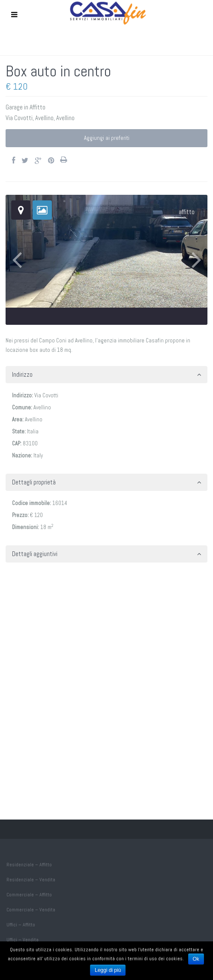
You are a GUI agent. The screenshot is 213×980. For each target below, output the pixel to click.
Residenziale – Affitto (29, 865)
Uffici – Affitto (21, 925)
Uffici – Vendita (22, 940)
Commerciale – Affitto (29, 895)
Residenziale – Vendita (31, 880)
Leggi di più (108, 970)
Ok (196, 959)
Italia (33, 431)
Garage (14, 107)
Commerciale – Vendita (31, 910)
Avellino (44, 118)
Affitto (37, 107)
